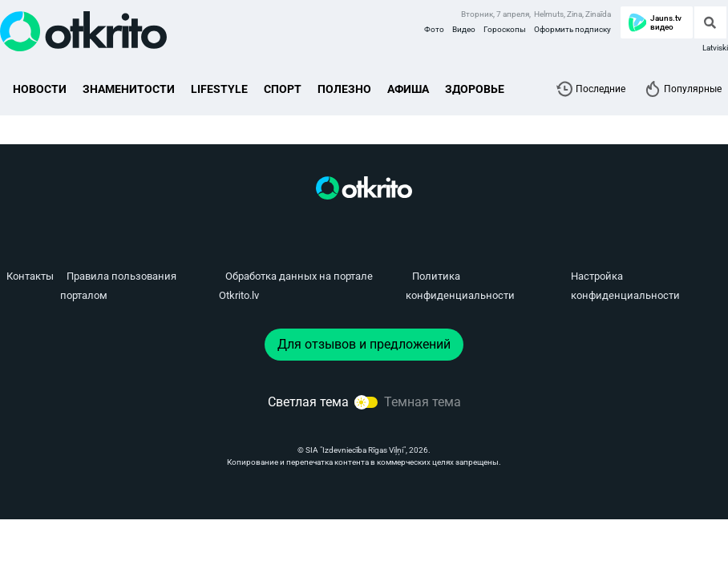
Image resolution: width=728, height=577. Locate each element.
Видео (464, 29)
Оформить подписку (572, 29)
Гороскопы (505, 29)
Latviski (715, 48)
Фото (434, 29)
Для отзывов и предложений (364, 344)
